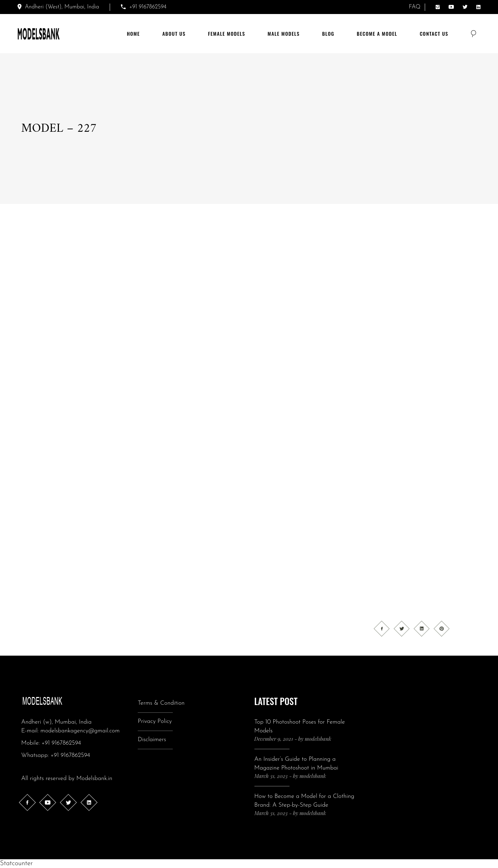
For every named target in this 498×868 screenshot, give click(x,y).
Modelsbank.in (94, 778)
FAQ (415, 7)
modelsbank (318, 739)
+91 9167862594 (61, 743)
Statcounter (16, 864)
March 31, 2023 (271, 776)
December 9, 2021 (274, 739)
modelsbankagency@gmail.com (80, 731)
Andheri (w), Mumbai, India (57, 722)
